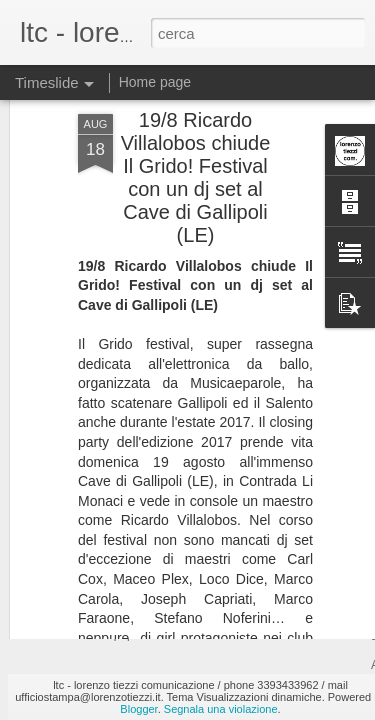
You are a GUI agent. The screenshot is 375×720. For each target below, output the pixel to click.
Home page (155, 82)
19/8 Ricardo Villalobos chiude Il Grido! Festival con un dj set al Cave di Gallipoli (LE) (196, 114)
